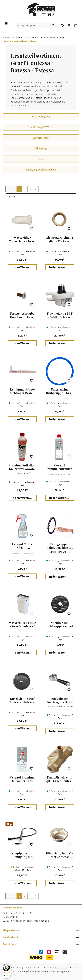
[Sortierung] (41, 196)
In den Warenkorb (23, 267)
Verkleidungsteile (41, 117)
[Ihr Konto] (69, 25)
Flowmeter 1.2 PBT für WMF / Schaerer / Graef (60, 315)
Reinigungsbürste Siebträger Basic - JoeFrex (22, 391)
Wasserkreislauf (41, 138)
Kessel (41, 159)
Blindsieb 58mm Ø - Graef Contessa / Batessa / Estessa (60, 855)
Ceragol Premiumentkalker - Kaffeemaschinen (60, 467)
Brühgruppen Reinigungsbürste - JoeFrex (60, 546)
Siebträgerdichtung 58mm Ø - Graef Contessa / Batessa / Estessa (60, 239)
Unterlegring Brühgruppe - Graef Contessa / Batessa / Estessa (60, 391)
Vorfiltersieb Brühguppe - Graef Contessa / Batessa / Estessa (60, 624)
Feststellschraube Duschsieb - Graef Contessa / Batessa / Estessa (22, 315)
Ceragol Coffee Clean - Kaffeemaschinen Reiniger (22, 546)
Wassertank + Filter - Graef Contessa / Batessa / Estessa (22, 624)
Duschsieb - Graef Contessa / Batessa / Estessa (22, 700)
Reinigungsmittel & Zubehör (41, 169)
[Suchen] (53, 25)
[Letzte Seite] (36, 189)
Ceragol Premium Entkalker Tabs (22, 779)
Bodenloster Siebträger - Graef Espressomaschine (60, 700)
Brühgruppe (41, 148)
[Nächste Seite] (30, 189)
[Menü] (6, 23)
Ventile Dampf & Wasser (41, 127)
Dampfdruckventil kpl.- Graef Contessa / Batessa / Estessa (60, 779)
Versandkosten (60, 967)
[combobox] (32, 25)
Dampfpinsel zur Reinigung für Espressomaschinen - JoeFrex (22, 855)
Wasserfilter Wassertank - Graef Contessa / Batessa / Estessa (22, 239)
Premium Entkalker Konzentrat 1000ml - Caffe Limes (22, 467)
